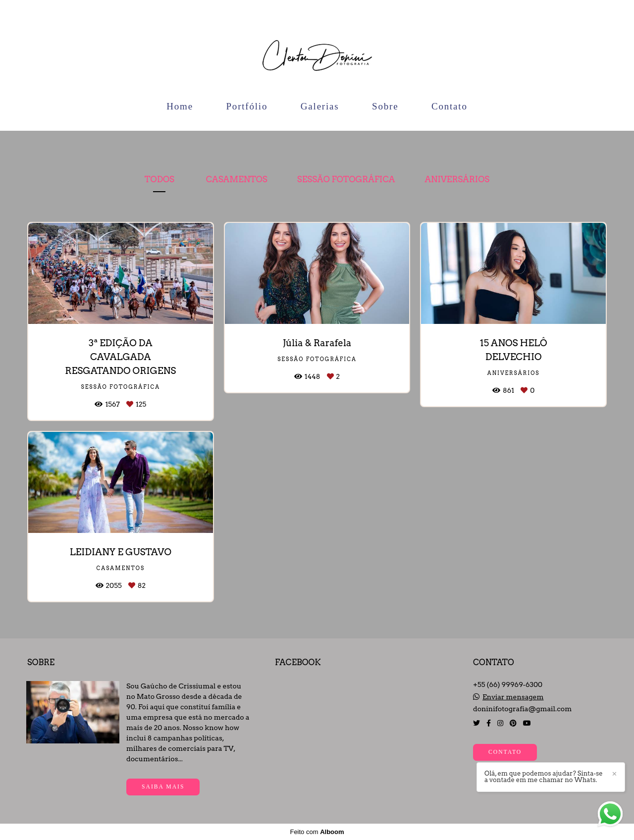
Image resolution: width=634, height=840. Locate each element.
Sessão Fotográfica (346, 179)
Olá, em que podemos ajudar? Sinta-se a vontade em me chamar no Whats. (544, 777)
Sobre (385, 106)
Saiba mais (163, 787)
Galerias (320, 106)
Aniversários (457, 179)
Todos (159, 179)
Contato (449, 106)
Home (180, 106)
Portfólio (247, 106)
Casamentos (237, 179)
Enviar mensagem (513, 697)
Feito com (317, 832)
